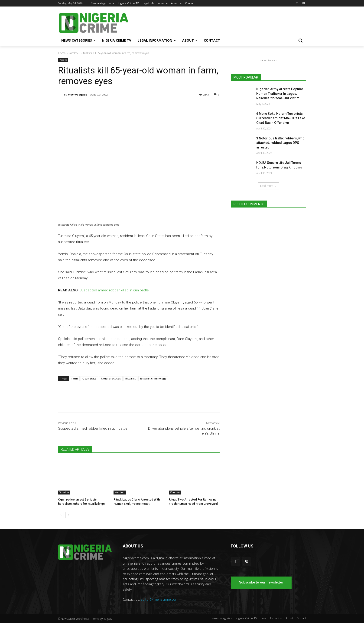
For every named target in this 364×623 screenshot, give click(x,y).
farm (75, 378)
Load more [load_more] (268, 186)
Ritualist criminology (153, 378)
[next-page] (68, 515)
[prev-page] (61, 515)
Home (62, 53)
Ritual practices (111, 378)
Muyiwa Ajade (78, 94)
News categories (222, 618)
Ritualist (130, 378)
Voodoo (73, 53)
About (289, 618)
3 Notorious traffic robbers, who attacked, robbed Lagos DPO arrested (280, 143)
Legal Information (271, 618)
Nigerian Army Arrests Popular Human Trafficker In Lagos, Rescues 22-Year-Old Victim (280, 94)
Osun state (89, 378)
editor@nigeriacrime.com (159, 599)
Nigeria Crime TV (246, 618)
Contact (301, 618)
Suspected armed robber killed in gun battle (114, 290)
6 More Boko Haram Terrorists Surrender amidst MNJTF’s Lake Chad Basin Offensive (281, 118)
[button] (300, 40)
